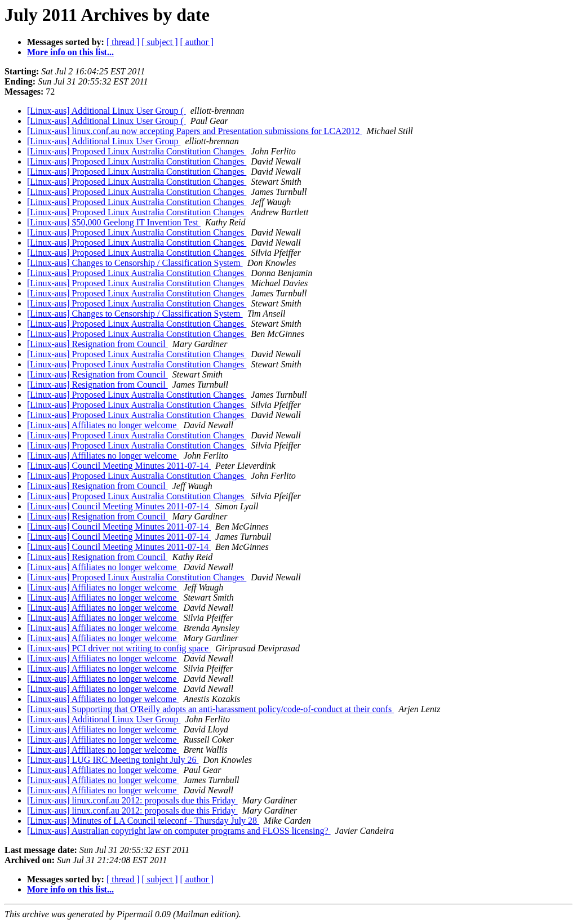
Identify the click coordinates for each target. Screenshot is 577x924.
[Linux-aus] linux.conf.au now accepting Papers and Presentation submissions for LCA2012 (195, 131)
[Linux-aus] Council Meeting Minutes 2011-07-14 (119, 466)
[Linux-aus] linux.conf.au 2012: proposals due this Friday (132, 800)
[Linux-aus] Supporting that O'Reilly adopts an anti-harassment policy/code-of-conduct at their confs (210, 709)
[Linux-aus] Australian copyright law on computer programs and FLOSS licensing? (179, 831)
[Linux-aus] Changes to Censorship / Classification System (135, 263)
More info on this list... (70, 52)
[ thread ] (123, 42)
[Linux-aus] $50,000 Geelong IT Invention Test (114, 222)
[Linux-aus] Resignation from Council (97, 344)
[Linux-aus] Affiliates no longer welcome (103, 425)
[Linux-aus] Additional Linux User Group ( (106, 111)
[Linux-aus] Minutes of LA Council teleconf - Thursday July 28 (143, 821)
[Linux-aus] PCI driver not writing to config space (119, 648)
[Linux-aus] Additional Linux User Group (104, 141)
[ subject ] (160, 42)
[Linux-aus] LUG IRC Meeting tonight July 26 (113, 760)
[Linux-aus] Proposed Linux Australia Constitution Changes (137, 151)
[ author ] (197, 42)
